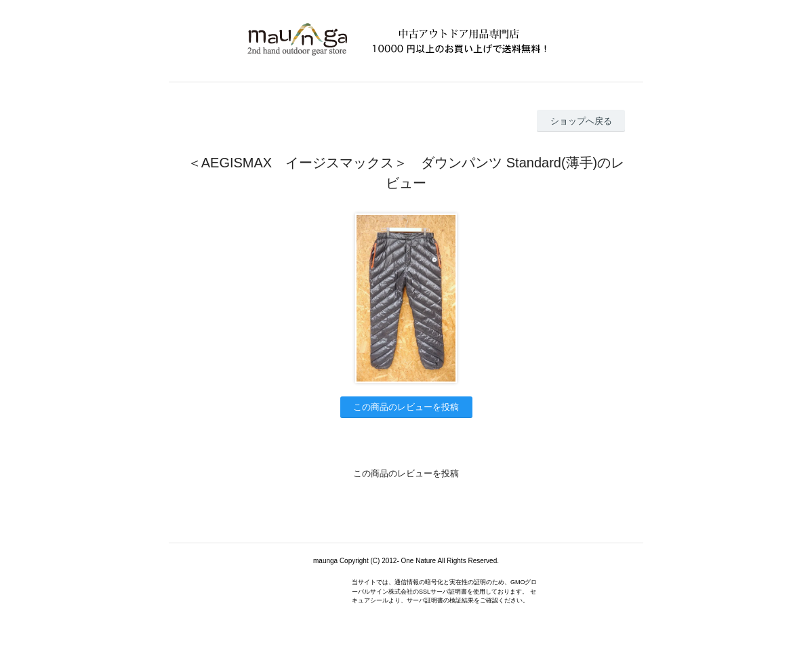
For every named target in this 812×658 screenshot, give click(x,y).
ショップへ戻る (581, 121)
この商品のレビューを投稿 (406, 407)
